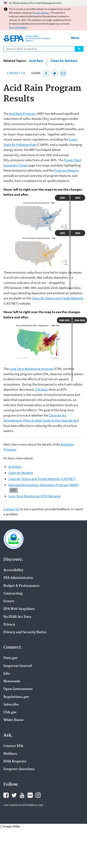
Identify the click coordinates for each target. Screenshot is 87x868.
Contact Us (16, 73)
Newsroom (12, 681)
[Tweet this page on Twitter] (55, 74)
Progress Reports (66, 170)
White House (14, 720)
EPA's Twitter (14, 795)
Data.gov (11, 658)
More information (18, 27)
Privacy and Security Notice (25, 632)
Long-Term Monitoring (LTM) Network (34, 496)
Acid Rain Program (23, 114)
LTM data (41, 389)
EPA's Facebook (6, 795)
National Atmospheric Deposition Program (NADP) (44, 485)
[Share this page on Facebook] (46, 74)
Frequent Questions (19, 769)
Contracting (13, 594)
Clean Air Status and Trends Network (57, 298)
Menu (75, 38)
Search (79, 49)
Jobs (7, 674)
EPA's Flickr (30, 795)
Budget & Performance (21, 586)
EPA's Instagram (38, 795)
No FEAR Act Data (17, 617)
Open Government (18, 689)
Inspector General (18, 666)
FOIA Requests (15, 762)
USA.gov (10, 712)
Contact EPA (13, 746)
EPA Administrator (18, 578)
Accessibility (13, 570)
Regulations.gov (16, 697)
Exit (14, 490)
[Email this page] (63, 74)
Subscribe (11, 705)
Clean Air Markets (64, 61)
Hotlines (10, 754)
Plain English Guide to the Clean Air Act (51, 420)
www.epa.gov (42, 13)
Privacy (9, 625)
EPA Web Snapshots (19, 609)
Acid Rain (36, 61)
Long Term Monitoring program (31, 369)
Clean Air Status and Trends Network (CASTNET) (42, 479)
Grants (9, 601)
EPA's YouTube (22, 795)
